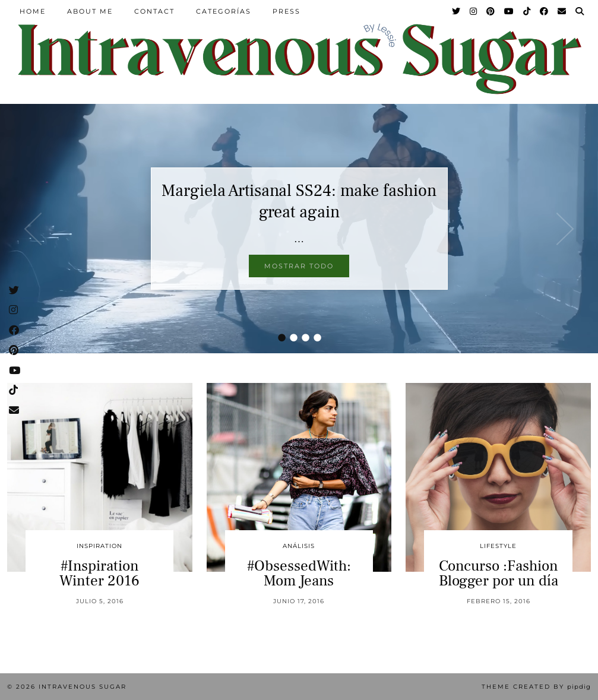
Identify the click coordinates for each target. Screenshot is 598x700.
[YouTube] (510, 11)
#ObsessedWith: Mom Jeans (299, 573)
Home (33, 11)
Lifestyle (498, 546)
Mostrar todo (299, 266)
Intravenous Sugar (83, 687)
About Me (90, 11)
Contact (154, 11)
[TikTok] (527, 11)
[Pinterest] (491, 11)
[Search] (580, 11)
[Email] (562, 11)
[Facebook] (545, 11)
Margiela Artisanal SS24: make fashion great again (299, 201)
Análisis (299, 546)
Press (287, 11)
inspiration (99, 546)
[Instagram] (474, 11)
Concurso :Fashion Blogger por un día (499, 573)
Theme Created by (536, 687)
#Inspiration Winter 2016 (99, 573)
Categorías (224, 11)
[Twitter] (457, 11)
